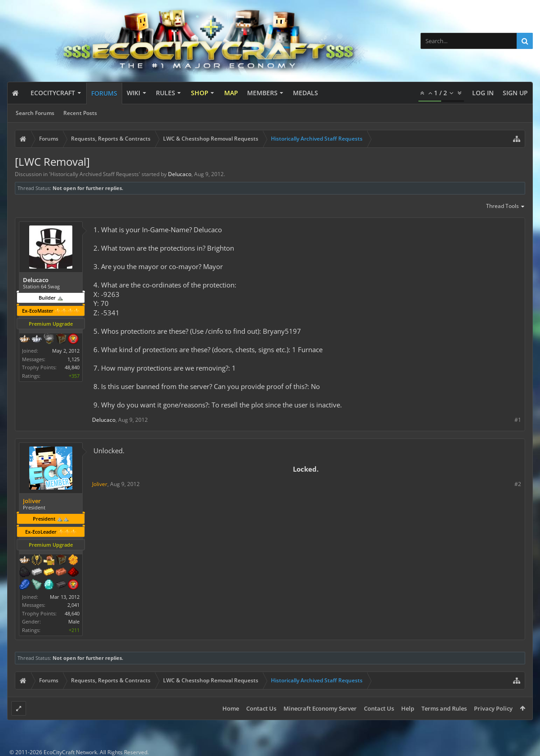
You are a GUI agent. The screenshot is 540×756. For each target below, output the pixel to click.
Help (408, 708)
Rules (166, 93)
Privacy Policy (493, 708)
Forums (104, 93)
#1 (518, 420)
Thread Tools (506, 207)
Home (231, 708)
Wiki (133, 93)
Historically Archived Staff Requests (95, 174)
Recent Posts (80, 113)
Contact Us (261, 708)
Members (262, 93)
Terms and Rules (444, 708)
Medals (305, 93)
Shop (200, 93)
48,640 (72, 613)
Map (231, 93)
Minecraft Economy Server (320, 708)
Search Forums (35, 113)
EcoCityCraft (53, 93)
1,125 (73, 359)
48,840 (72, 367)
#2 (518, 484)
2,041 (73, 605)
